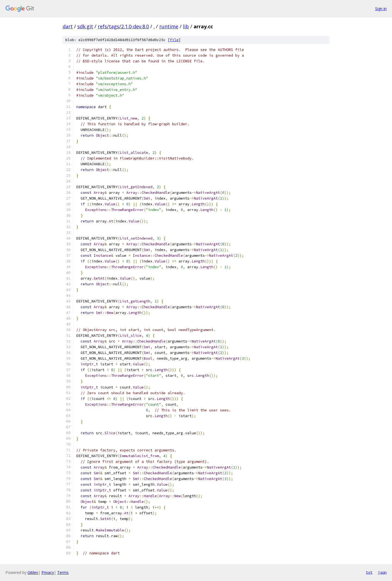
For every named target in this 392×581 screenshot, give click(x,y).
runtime (169, 26)
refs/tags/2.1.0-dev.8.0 (123, 26)
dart (68, 26)
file (174, 40)
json (382, 572)
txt (369, 572)
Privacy (48, 572)
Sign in (381, 9)
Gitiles (33, 572)
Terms (63, 572)
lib (186, 26)
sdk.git (85, 26)
